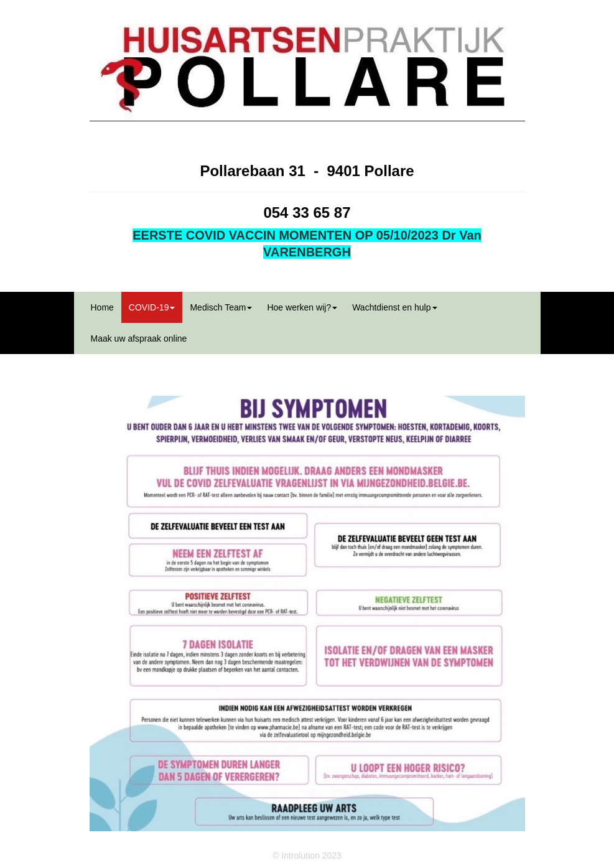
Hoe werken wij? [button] (302, 307)
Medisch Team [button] (221, 307)
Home (102, 307)
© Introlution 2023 (307, 856)
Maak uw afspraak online (139, 338)
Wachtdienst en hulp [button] (394, 307)
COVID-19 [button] (152, 307)
